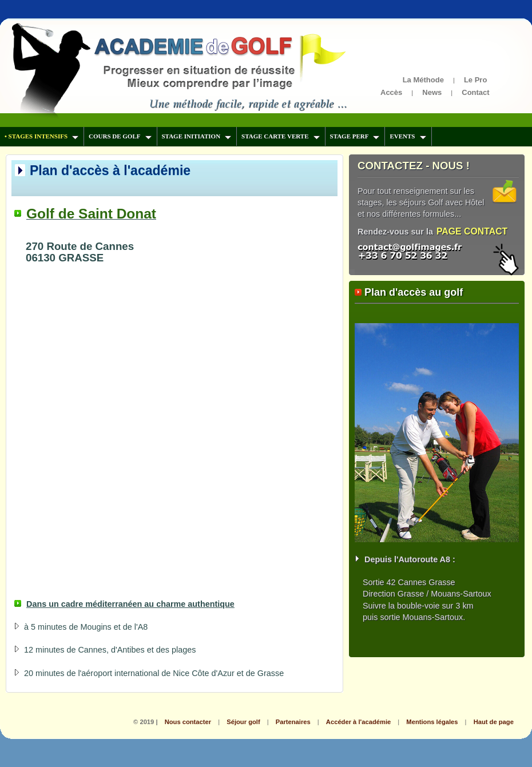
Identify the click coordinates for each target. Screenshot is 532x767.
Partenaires (293, 722)
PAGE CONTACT (472, 231)
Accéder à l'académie (358, 722)
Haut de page (494, 722)
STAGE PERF (355, 136)
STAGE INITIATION (197, 136)
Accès (391, 92)
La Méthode (423, 80)
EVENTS (408, 136)
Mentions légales (432, 722)
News (432, 92)
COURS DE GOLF (120, 136)
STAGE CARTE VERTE (280, 136)
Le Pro (475, 80)
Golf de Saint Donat (91, 214)
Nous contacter (188, 722)
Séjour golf (243, 722)
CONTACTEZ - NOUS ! (414, 166)
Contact (475, 92)
